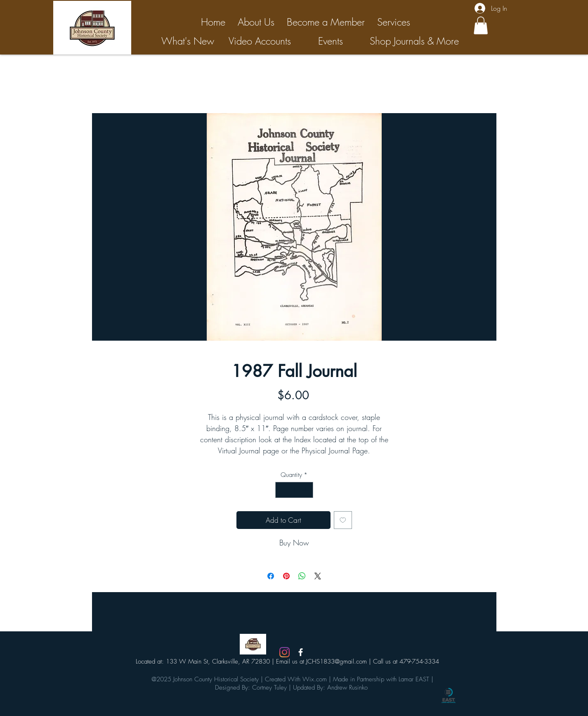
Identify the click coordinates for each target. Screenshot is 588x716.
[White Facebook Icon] (301, 652)
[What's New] (188, 41)
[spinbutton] (294, 490)
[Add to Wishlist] (343, 520)
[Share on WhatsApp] (302, 576)
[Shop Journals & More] (414, 41)
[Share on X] (318, 576)
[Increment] (306, 490)
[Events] (331, 41)
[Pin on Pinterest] (286, 576)
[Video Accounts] (260, 41)
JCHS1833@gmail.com (337, 661)
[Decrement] (282, 490)
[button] (481, 25)
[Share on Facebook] (271, 576)
